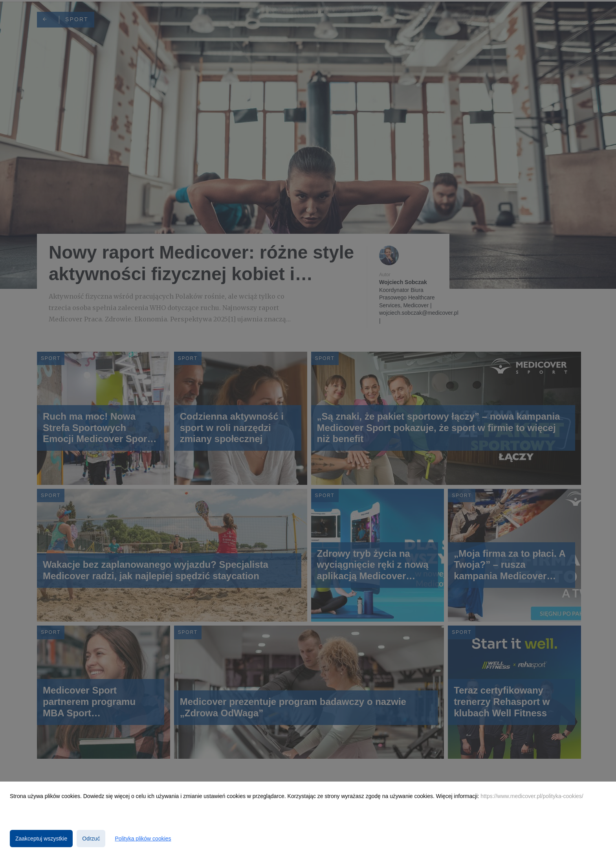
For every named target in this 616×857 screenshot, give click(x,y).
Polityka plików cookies (143, 839)
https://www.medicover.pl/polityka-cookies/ (532, 796)
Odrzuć (91, 839)
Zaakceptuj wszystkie (41, 839)
